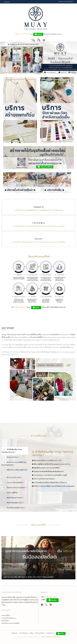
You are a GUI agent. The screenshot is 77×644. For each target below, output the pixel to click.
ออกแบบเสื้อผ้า (6, 615)
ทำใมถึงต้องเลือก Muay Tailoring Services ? (12, 451)
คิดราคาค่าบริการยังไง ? (15, 478)
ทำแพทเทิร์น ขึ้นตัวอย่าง (9, 618)
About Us (14, 633)
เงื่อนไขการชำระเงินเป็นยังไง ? (17, 488)
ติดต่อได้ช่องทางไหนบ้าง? (15, 498)
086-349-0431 (24, 34)
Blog (32, 633)
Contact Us (50, 633)
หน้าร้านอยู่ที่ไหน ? (13, 493)
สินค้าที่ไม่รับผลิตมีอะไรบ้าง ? (16, 508)
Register (70, 2)
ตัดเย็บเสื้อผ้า (5, 621)
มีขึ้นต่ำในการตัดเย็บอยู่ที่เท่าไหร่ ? (14, 471)
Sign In (61, 2)
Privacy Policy (40, 633)
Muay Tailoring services (51, 637)
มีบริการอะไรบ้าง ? (13, 457)
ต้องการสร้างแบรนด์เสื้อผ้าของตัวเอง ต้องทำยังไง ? (14, 464)
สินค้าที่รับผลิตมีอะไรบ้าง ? (15, 503)
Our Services (24, 633)
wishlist (34, 40)
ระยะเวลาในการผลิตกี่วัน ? (15, 483)
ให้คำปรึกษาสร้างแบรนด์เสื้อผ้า (11, 623)
